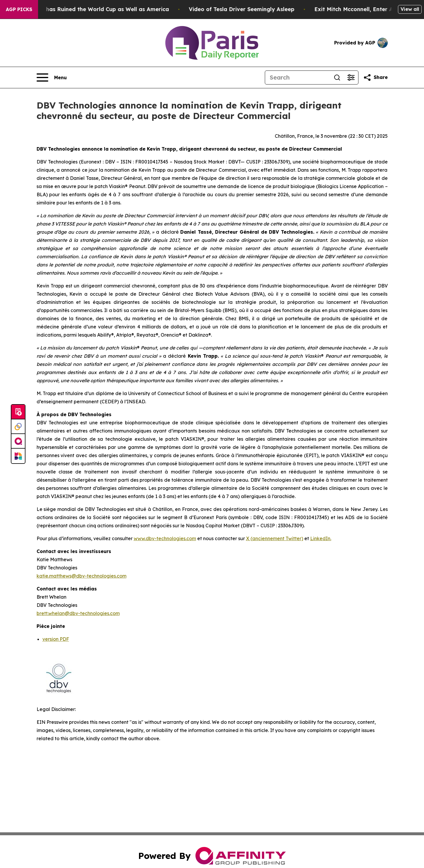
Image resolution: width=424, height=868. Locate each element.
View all (410, 9)
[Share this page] (375, 77)
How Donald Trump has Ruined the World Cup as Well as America (90, 9)
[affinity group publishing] (18, 441)
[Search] (298, 77)
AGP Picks (19, 9)
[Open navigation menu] (52, 77)
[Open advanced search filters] (351, 77)
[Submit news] (18, 412)
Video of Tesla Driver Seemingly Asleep (251, 9)
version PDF (56, 639)
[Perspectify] (18, 427)
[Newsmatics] (18, 456)
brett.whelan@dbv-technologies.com (78, 613)
